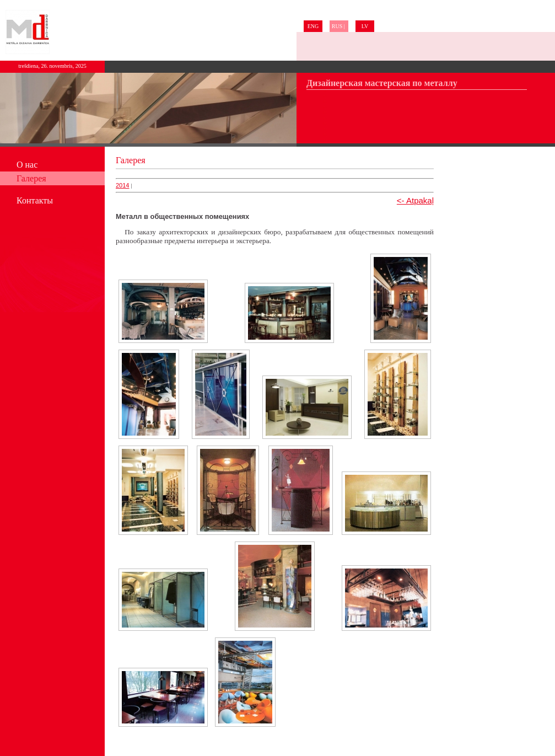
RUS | (339, 26)
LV (365, 26)
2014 (122, 185)
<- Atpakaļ (415, 200)
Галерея (31, 178)
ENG (313, 26)
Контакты (35, 200)
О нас (27, 165)
